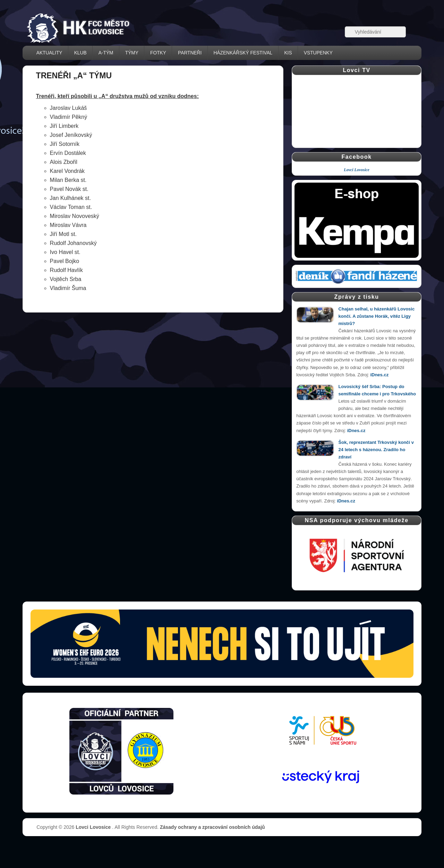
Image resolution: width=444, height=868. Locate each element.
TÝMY (132, 53)
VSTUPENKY (318, 53)
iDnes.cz (379, 375)
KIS (288, 53)
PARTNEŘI (190, 53)
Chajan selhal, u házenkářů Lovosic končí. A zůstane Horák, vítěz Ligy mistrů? (377, 316)
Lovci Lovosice (357, 170)
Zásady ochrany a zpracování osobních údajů (212, 827)
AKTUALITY (49, 53)
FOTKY (158, 53)
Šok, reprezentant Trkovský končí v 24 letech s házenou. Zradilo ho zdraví (376, 450)
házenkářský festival (243, 53)
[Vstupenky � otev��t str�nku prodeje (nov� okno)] (222, 644)
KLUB (80, 53)
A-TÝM (106, 53)
